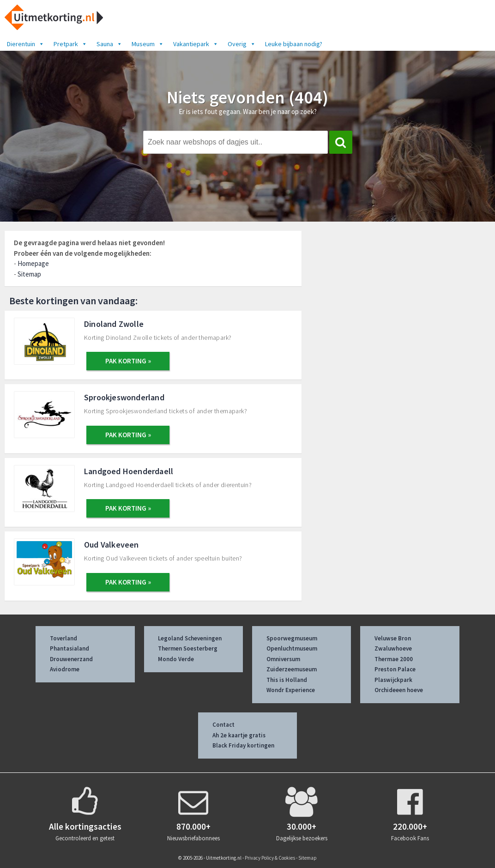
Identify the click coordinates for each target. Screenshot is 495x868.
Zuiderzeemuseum (292, 669)
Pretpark (70, 44)
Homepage (33, 263)
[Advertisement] (404, 299)
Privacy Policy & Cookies (270, 858)
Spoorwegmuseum (292, 638)
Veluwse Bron (393, 638)
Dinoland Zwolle (114, 324)
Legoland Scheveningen (190, 638)
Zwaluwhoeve (393, 648)
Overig (242, 44)
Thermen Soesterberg (188, 648)
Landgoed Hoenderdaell (129, 471)
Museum (148, 44)
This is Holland (287, 680)
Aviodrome (65, 669)
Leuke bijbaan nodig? (294, 44)
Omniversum (283, 659)
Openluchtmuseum (292, 648)
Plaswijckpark (393, 680)
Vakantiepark (196, 44)
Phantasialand (69, 648)
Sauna (109, 44)
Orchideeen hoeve (399, 690)
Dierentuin (26, 44)
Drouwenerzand (71, 659)
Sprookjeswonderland (124, 397)
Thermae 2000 (394, 659)
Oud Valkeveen (112, 545)
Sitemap (29, 274)
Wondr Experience (291, 690)
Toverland (63, 638)
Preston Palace (395, 669)
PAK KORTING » (128, 361)
